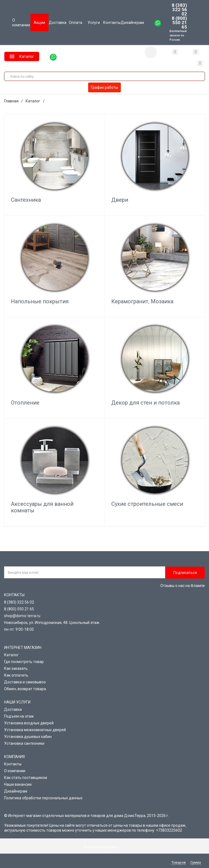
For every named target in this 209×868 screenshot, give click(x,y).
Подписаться (185, 573)
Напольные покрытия (40, 301)
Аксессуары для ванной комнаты (42, 507)
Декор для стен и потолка (145, 403)
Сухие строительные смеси (147, 504)
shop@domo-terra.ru (22, 616)
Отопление (25, 403)
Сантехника (26, 200)
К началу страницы (104, 847)
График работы (104, 87)
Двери (120, 200)
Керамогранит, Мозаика (142, 301)
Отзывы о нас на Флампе (183, 586)
